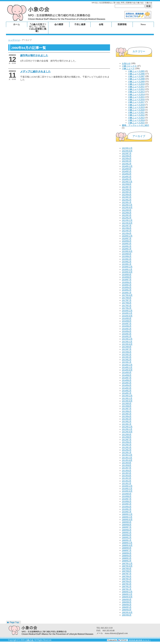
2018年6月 (127, 282)
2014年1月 (127, 393)
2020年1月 (127, 249)
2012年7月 (127, 440)
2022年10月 (127, 208)
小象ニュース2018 (136, 105)
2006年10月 (127, 597)
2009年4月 (127, 535)
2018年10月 (127, 272)
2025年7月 (127, 153)
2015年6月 (127, 352)
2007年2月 (127, 587)
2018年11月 (127, 270)
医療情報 (122, 24)
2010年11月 (127, 489)
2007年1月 (127, 589)
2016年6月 (127, 326)
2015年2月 (127, 360)
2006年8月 (127, 602)
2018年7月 (127, 280)
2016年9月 (127, 318)
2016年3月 (127, 334)
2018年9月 (127, 275)
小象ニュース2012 (136, 89)
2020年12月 (127, 236)
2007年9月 (127, 569)
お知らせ (126, 63)
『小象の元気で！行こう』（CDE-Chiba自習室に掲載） (38, 28)
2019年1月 (127, 264)
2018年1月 (127, 293)
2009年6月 (127, 530)
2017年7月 (127, 300)
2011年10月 (127, 460)
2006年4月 (127, 610)
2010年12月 (127, 486)
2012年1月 (127, 453)
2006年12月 (127, 592)
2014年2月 (127, 391)
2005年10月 (127, 612)
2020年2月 (127, 246)
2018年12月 (127, 267)
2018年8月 (127, 277)
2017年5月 (127, 306)
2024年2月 (127, 179)
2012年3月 (127, 447)
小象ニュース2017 (136, 102)
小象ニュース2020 (136, 110)
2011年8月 (127, 465)
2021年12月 (127, 220)
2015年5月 (127, 355)
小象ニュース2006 (136, 74)
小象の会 (29, 640)
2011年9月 (127, 463)
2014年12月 (127, 365)
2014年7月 (127, 378)
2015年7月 (127, 349)
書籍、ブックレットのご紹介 (136, 125)
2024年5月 (127, 171)
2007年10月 (127, 566)
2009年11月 (127, 517)
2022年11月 (127, 205)
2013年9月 (127, 404)
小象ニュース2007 (136, 76)
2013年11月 (127, 398)
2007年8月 (127, 571)
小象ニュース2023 (136, 118)
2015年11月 (127, 342)
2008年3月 (127, 558)
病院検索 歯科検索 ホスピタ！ (140, 640)
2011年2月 (127, 481)
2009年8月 (127, 525)
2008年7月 (127, 550)
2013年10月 (127, 401)
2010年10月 (127, 491)
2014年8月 (127, 375)
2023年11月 (127, 182)
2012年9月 (127, 435)
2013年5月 (127, 414)
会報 (101, 24)
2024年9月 (127, 169)
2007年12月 (127, 563)
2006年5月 (127, 607)
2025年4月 (127, 159)
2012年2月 (127, 450)
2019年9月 (127, 254)
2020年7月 (127, 239)
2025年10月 (127, 151)
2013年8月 (127, 406)
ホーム (17, 24)
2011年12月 (127, 455)
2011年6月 (127, 471)
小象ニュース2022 (136, 115)
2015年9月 (127, 347)
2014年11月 (127, 367)
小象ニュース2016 (136, 100)
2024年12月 (127, 166)
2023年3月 (127, 197)
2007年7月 (127, 574)
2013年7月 (127, 409)
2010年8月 (127, 496)
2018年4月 (127, 287)
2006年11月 (127, 594)
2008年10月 (127, 545)
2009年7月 (127, 527)
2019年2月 (127, 262)
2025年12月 (127, 148)
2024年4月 (127, 174)
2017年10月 (127, 295)
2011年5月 (127, 473)
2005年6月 (127, 615)
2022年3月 (127, 215)
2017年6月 (127, 303)
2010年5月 (127, 504)
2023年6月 (127, 190)
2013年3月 (127, 419)
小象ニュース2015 (136, 97)
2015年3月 (127, 357)
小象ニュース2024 (136, 120)
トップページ (14, 40)
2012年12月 (127, 427)
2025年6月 (127, 156)
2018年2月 (127, 290)
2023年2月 (127, 200)
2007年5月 (127, 579)
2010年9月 (127, 494)
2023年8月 (127, 184)
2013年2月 (127, 422)
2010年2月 (127, 509)
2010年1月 (127, 512)
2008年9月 (127, 548)
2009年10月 (127, 520)
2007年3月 (127, 584)
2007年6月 (127, 576)
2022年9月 (127, 210)
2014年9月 (127, 373)
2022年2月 (127, 218)
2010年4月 (127, 507)
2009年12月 (127, 514)
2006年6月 (127, 605)
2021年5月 (127, 231)
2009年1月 (127, 540)
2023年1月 (127, 202)
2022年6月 (127, 213)
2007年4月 (127, 581)
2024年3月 (127, 177)
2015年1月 (127, 362)
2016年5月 (127, 329)
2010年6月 (127, 501)
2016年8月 (127, 321)
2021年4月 (127, 233)
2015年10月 (127, 344)
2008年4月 (127, 556)
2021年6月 (127, 228)
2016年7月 (127, 324)
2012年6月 (127, 442)
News (143, 24)
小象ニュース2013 (136, 92)
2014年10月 (127, 370)
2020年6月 (127, 241)
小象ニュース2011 (136, 87)
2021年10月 (127, 223)
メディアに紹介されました (35, 72)
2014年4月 (127, 385)
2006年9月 (127, 600)
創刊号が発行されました (34, 55)
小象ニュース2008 (136, 79)
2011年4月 (127, 476)
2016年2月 (127, 336)
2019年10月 (127, 251)
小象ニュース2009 (136, 82)
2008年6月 (127, 553)
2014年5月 (127, 383)
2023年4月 (127, 195)
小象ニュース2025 (136, 123)
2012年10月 (127, 432)
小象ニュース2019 (136, 107)
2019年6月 (127, 256)
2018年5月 (127, 285)
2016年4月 (127, 331)
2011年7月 (127, 468)
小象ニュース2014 (136, 94)
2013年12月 (127, 396)
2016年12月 (127, 311)
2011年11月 (127, 458)
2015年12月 (127, 339)
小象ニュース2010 (136, 84)
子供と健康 (80, 24)
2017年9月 (127, 298)
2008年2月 (127, 561)
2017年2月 (127, 308)
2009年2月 (127, 538)
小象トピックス (129, 66)
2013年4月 (127, 416)
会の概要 (59, 24)
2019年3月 (127, 259)
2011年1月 (127, 484)
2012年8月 (127, 437)
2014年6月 (127, 380)
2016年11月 (127, 313)
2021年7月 (127, 226)
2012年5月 (127, 445)
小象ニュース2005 (136, 71)
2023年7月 (127, 187)
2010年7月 (127, 499)
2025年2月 (127, 164)
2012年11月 (127, 429)
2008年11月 (127, 543)
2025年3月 (127, 161)
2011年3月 (127, 478)
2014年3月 (127, 388)
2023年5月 (127, 192)
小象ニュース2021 (136, 112)
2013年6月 (127, 411)
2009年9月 (127, 522)
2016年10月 (127, 316)
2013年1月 (127, 424)
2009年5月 (127, 532)
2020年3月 (127, 244)
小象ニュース (128, 69)
